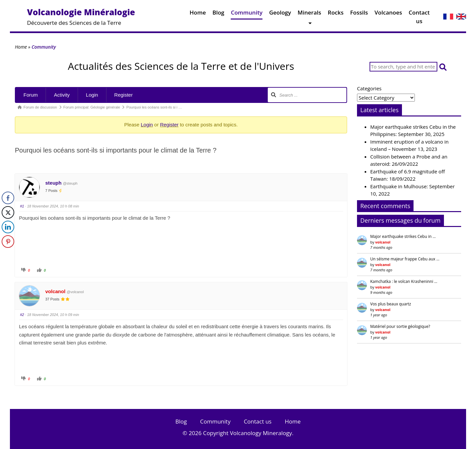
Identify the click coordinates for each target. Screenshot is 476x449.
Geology (280, 14)
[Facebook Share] (8, 198)
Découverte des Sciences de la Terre (81, 16)
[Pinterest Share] (8, 242)
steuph (53, 183)
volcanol (55, 291)
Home (198, 14)
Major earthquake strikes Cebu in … (403, 236)
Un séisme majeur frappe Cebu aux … (405, 259)
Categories (369, 88)
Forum (31, 95)
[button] (443, 67)
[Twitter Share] (8, 212)
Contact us (419, 18)
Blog (218, 14)
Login (92, 95)
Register (124, 95)
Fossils (359, 14)
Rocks (336, 14)
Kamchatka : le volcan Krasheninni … (404, 281)
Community (247, 14)
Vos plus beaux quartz (391, 304)
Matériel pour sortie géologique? (400, 326)
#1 (22, 206)
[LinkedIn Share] (8, 227)
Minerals (309, 14)
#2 (22, 315)
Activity (62, 95)
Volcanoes (388, 14)
